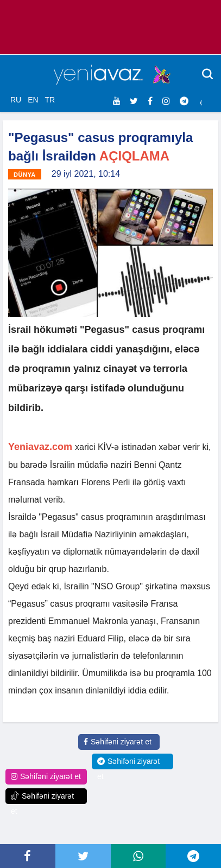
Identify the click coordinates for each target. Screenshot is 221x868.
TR (50, 100)
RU (16, 100)
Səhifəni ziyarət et (118, 742)
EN (33, 100)
